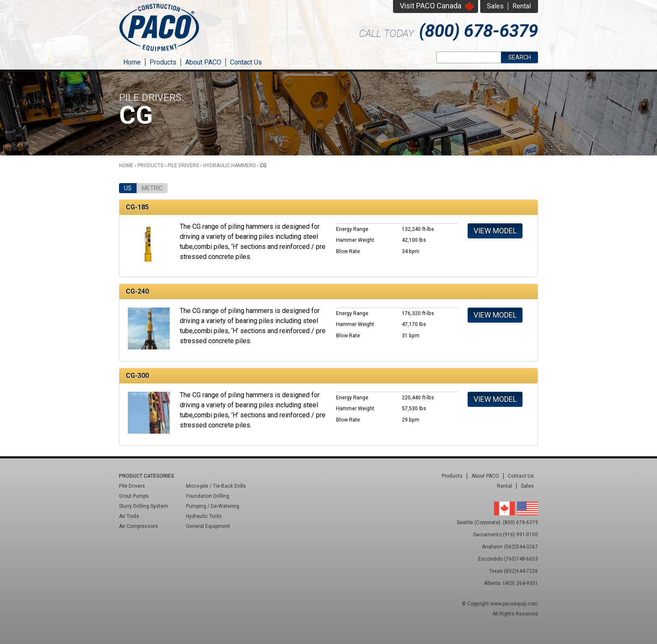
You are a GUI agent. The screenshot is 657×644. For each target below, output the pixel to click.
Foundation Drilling (208, 496)
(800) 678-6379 (479, 31)
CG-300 (137, 376)
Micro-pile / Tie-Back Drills (216, 486)
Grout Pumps (134, 496)
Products (163, 62)
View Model (495, 231)
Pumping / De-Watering (213, 506)
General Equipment (208, 526)
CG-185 (137, 207)
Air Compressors (138, 526)
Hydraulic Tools (204, 516)
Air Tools (129, 516)
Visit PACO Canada (431, 6)
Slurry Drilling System (144, 506)
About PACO (203, 62)
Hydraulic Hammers (229, 166)
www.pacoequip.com (514, 604)
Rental (522, 6)
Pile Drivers (183, 166)
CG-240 (137, 291)
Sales (495, 6)
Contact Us (246, 62)
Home (132, 62)
